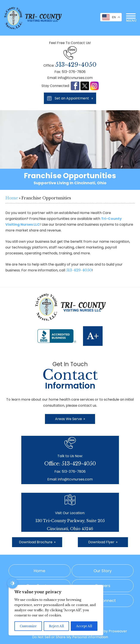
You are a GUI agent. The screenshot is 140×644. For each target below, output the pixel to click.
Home (12, 198)
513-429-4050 (76, 65)
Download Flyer (103, 542)
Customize (28, 626)
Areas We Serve (70, 419)
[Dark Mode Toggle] (12, 583)
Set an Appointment (74, 98)
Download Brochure (37, 542)
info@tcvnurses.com (75, 78)
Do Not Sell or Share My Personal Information (70, 637)
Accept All (84, 626)
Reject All (56, 626)
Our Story (103, 571)
